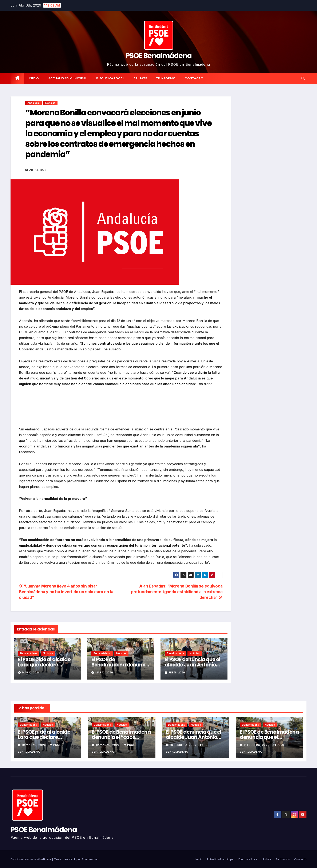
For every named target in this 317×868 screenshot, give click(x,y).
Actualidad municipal (68, 78)
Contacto (194, 78)
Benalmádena (29, 653)
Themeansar (90, 859)
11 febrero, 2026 (257, 745)
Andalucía (33, 103)
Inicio (34, 78)
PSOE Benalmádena (159, 56)
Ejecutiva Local (110, 78)
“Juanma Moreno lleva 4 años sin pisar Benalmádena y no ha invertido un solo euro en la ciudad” (66, 592)
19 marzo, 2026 (34, 745)
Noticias (50, 103)
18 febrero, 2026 (184, 745)
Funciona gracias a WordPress (31, 859)
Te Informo (166, 78)
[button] (303, 78)
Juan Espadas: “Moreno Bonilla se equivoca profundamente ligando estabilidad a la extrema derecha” (177, 592)
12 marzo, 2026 (108, 745)
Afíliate (140, 78)
